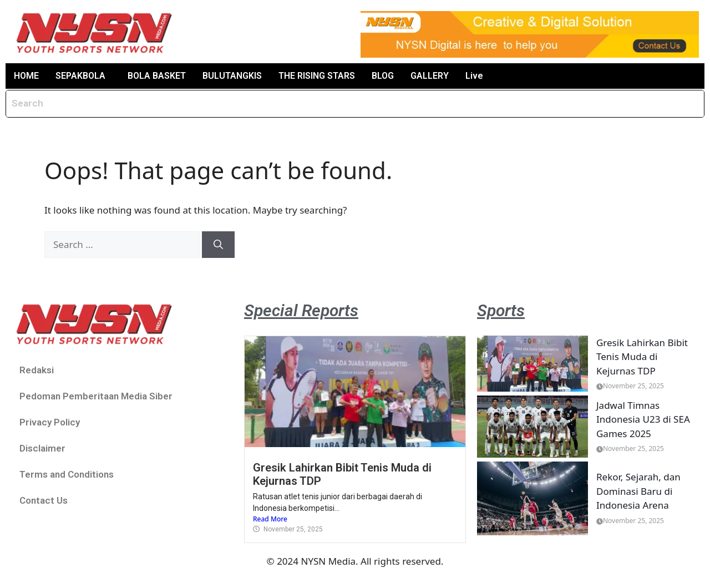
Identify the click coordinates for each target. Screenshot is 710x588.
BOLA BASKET (157, 76)
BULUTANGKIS (232, 76)
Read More (270, 519)
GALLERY (430, 76)
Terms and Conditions (67, 474)
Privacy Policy (50, 422)
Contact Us (44, 500)
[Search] (218, 245)
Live (474, 76)
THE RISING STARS (317, 76)
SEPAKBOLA (80, 76)
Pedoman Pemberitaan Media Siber (96, 396)
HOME (26, 76)
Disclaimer (42, 448)
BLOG (383, 76)
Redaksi (37, 370)
